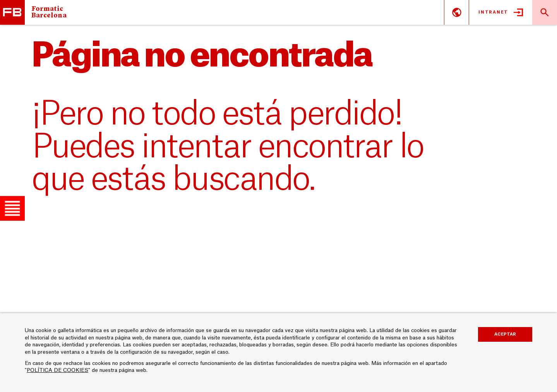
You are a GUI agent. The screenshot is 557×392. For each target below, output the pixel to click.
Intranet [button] (493, 12)
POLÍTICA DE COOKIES (57, 370)
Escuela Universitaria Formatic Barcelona (12, 12)
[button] (12, 208)
